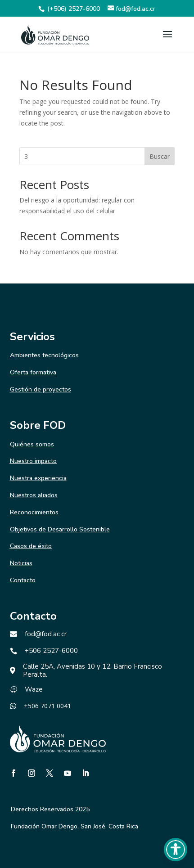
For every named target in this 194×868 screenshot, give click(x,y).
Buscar (160, 156)
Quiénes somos (32, 444)
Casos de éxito (31, 546)
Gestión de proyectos (41, 389)
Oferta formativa (33, 372)
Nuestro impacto (33, 461)
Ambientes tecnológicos (44, 355)
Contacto (23, 580)
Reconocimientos (34, 512)
